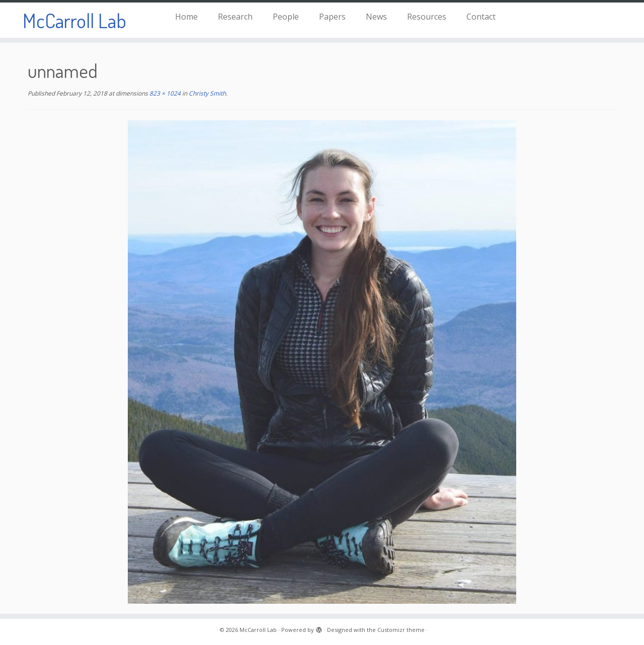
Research (235, 17)
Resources (427, 17)
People (286, 17)
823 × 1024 (164, 93)
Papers (332, 17)
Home (186, 17)
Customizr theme (401, 630)
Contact (481, 17)
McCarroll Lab (74, 20)
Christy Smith (207, 93)
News (376, 17)
